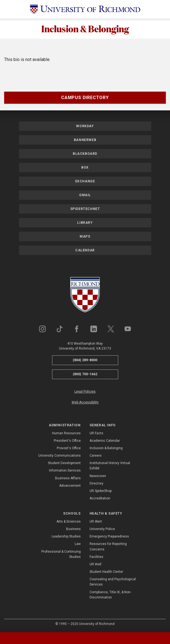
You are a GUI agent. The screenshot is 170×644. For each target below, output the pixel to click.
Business (73, 529)
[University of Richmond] (85, 9)
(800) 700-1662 (85, 374)
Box (85, 167)
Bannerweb (85, 140)
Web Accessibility (85, 402)
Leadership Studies (66, 536)
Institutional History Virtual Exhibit (110, 466)
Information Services (65, 470)
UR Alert (96, 521)
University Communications (60, 456)
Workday (85, 126)
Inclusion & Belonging (85, 28)
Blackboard (85, 154)
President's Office (67, 441)
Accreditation (100, 498)
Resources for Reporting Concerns (108, 546)
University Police (102, 529)
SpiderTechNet (85, 209)
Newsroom (98, 476)
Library (85, 223)
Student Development (64, 463)
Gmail (85, 195)
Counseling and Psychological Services (113, 582)
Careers (96, 456)
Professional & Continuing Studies (61, 554)
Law (78, 544)
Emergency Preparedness (109, 536)
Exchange (85, 181)
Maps (85, 236)
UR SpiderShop (101, 491)
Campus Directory (85, 98)
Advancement (70, 486)
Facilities (96, 557)
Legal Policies (85, 392)
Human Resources (66, 433)
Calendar (85, 250)
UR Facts (96, 433)
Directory (96, 483)
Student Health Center (106, 572)
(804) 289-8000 (85, 360)
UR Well (95, 564)
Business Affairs (68, 478)
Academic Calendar (105, 441)
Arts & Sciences (69, 521)
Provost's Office (69, 448)
